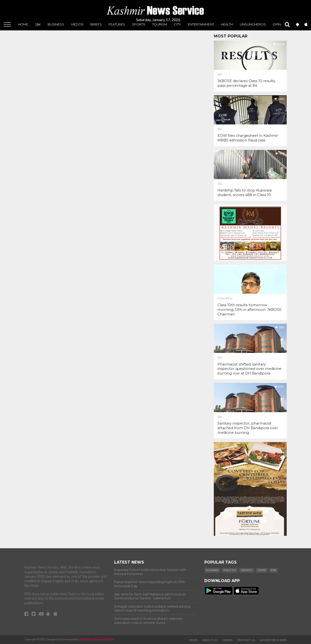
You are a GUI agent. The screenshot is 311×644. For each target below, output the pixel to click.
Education (225, 299)
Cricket (247, 570)
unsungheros (253, 24)
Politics (230, 570)
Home (23, 24)
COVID (262, 570)
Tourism (160, 24)
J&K (38, 24)
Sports (139, 24)
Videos (227, 640)
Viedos (77, 24)
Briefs (96, 24)
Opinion (280, 24)
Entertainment (201, 24)
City (177, 24)
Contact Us (246, 640)
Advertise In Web (273, 640)
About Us (210, 640)
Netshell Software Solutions (97, 639)
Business (56, 24)
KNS (273, 570)
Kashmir (212, 570)
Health (227, 24)
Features (117, 24)
